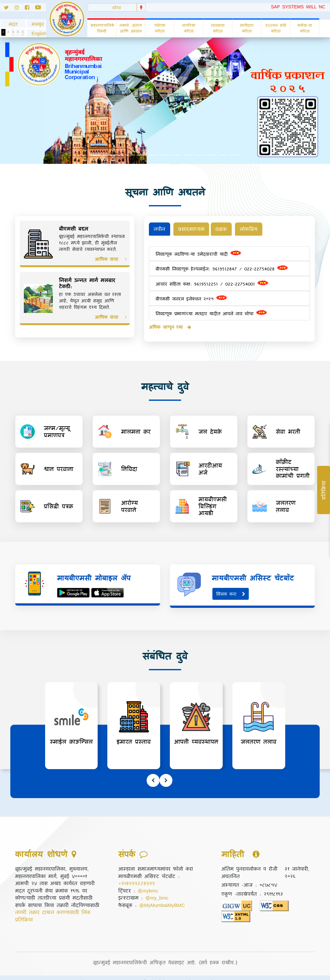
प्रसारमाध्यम (193, 229)
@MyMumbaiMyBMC (162, 896)
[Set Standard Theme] (8, 32)
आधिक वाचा (111, 259)
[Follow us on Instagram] (20, 9)
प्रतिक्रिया (24, 911)
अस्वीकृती (118, 973)
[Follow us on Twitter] (7, 9)
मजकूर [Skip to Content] (36, 24)
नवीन (160, 229)
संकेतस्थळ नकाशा (225, 973)
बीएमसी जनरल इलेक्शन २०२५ (191, 296)
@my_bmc (157, 889)
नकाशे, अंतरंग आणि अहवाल (131, 28)
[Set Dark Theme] (3, 32)
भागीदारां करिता (247, 28)
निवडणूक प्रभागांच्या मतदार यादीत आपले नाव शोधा (211, 311)
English (36, 33)
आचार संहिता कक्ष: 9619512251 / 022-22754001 (212, 281)
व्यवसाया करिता (218, 28)
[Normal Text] (18, 32)
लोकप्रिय (255, 229)
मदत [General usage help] (13, 24)
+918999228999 (137, 874)
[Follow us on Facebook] (30, 9)
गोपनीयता (89, 973)
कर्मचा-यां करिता (305, 28)
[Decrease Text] (13, 32)
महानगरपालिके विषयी (102, 28)
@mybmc (148, 882)
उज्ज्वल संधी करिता (276, 28)
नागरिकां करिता (189, 28)
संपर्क (142, 973)
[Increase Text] (23, 32)
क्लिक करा (231, 585)
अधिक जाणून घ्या (170, 324)
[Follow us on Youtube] (40, 9)
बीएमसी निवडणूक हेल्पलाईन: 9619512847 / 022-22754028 (222, 266)
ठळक (226, 229)
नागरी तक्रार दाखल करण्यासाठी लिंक (53, 903)
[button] (36, 33)
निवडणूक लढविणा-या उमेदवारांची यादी (199, 251)
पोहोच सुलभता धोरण (177, 973)
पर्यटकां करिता (160, 28)
